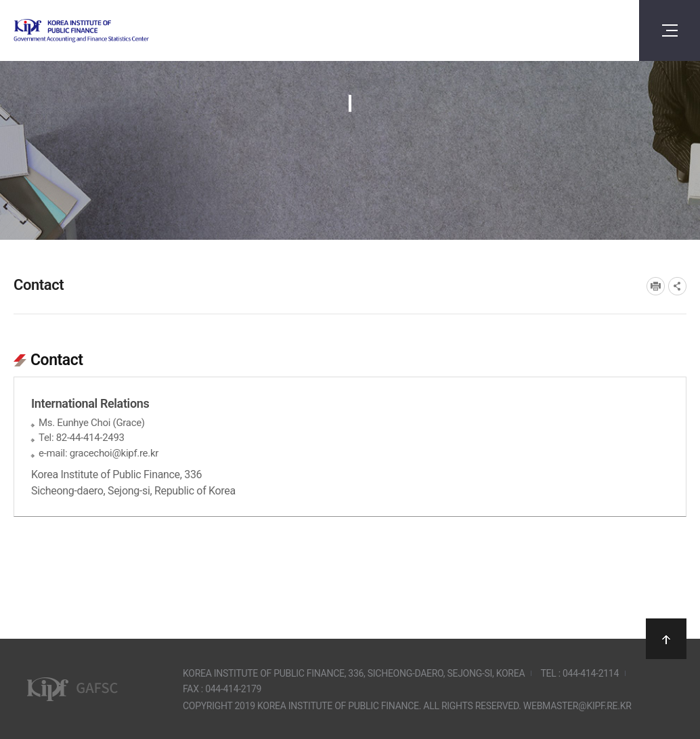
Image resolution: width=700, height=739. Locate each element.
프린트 (656, 286)
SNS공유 (677, 286)
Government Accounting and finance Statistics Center (117, 31)
